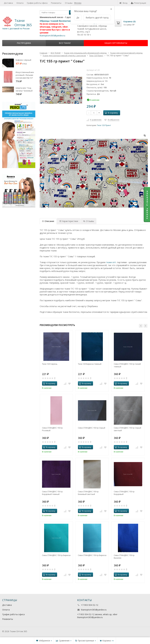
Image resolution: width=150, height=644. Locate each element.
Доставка (7, 605)
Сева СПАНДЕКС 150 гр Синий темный (127, 365)
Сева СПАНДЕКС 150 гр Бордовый (124, 493)
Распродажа (24, 43)
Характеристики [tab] (69, 221)
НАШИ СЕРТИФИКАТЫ (116, 43)
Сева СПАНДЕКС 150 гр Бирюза (56, 555)
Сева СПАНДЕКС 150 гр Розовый (52, 429)
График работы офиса (13, 614)
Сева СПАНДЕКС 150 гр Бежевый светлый (88, 493)
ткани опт (111, 262)
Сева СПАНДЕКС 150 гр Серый (92, 428)
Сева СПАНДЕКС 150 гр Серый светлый (127, 429)
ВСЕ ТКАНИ (65, 43)
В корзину (111, 113)
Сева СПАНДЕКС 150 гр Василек (124, 557)
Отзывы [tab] (89, 221)
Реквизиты (8, 619)
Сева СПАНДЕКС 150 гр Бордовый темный (52, 493)
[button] (141, 326)
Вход (123, 3)
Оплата (6, 610)
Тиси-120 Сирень (50, 364)
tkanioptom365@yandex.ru (94, 610)
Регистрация (139, 3)
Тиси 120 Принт (104, 125)
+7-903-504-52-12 (90, 605)
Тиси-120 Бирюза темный (90, 364)
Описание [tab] (48, 221)
